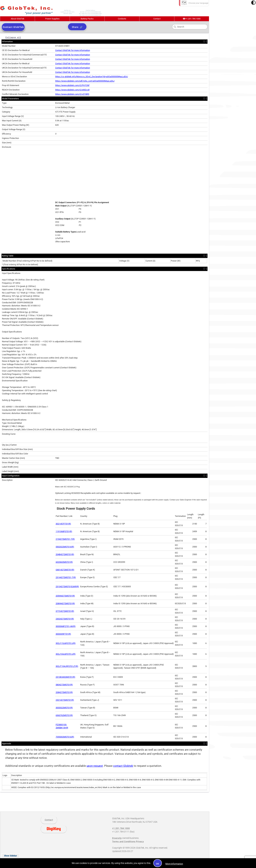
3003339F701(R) (63, 634)
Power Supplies (52, 19)
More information (174, 864)
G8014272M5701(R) (65, 570)
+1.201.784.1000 (192, 19)
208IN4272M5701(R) (65, 603)
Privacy (140, 842)
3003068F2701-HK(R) (66, 626)
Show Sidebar (11, 856)
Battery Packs (87, 19)
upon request (95, 766)
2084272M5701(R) (64, 692)
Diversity (117, 838)
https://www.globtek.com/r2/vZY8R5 (72, 94)
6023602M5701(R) (64, 562)
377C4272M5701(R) (65, 611)
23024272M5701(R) (65, 619)
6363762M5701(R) (64, 715)
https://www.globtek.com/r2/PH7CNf (72, 85)
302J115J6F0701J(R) (66, 643)
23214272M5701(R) (65, 700)
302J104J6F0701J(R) (66, 654)
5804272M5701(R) (64, 685)
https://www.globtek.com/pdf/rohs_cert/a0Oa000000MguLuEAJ (85, 81)
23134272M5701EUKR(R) (67, 587)
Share (75, 27)
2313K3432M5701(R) (65, 677)
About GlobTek (18, 19)
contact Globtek (123, 766)
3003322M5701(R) (64, 708)
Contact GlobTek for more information (73, 50)
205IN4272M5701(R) (65, 596)
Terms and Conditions (124, 842)
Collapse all (13, 37)
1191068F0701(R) (64, 531)
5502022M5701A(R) (65, 547)
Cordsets (122, 19)
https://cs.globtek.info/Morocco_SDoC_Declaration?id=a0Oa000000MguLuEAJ (92, 77)
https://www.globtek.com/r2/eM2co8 (72, 90)
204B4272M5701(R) (65, 554)
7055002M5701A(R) (65, 737)
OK (158, 864)
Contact (157, 19)
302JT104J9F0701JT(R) (67, 666)
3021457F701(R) (63, 524)
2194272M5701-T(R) (65, 539)
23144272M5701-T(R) (66, 577)
